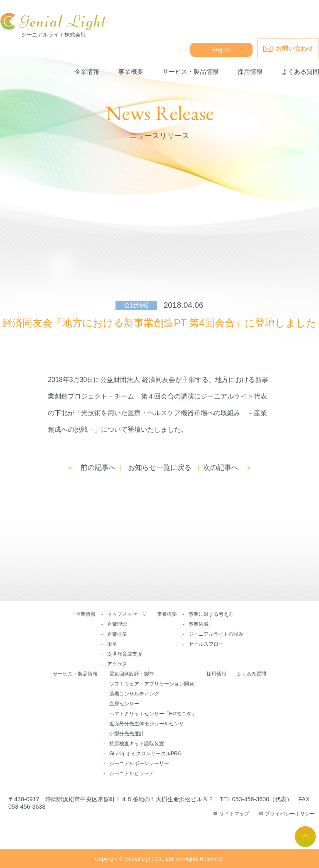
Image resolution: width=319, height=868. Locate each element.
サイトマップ (234, 814)
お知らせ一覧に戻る (160, 468)
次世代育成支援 (125, 654)
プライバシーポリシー (290, 814)
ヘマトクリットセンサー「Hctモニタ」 (153, 714)
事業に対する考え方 (211, 614)
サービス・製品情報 (190, 72)
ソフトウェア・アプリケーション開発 (152, 684)
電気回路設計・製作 (132, 674)
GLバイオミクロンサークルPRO (145, 754)
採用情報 (250, 72)
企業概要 (117, 634)
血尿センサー (124, 704)
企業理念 (117, 624)
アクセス (117, 664)
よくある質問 (300, 72)
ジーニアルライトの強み (216, 634)
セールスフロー (206, 644)
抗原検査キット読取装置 (137, 744)
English (222, 50)
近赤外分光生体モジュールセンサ (147, 724)
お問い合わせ (294, 48)
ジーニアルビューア (132, 773)
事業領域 (199, 624)
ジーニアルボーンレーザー (139, 763)
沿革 (112, 644)
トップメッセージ (127, 614)
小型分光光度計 (127, 734)
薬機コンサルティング (134, 694)
